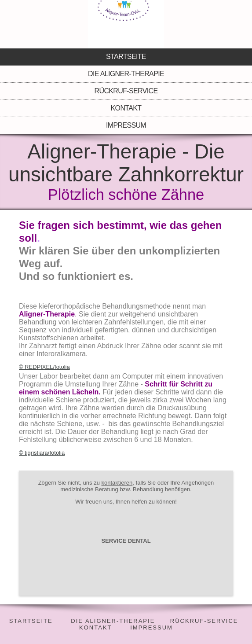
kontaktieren (117, 483)
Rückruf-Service (126, 91)
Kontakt (126, 108)
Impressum (126, 125)
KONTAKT (95, 627)
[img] (126, 24)
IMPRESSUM (152, 627)
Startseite (126, 57)
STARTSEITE (31, 621)
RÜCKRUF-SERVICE (204, 621)
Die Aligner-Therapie (126, 74)
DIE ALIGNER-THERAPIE (113, 621)
